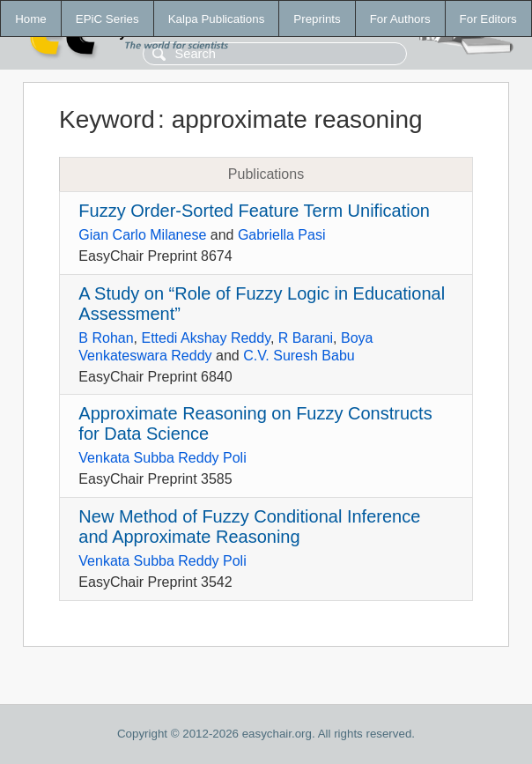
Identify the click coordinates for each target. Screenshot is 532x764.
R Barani (306, 338)
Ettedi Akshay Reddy (205, 338)
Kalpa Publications (217, 19)
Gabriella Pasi (282, 235)
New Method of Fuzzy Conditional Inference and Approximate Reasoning (249, 527)
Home (31, 19)
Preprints (317, 19)
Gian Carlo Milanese (142, 235)
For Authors (400, 19)
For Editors (488, 19)
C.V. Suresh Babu (299, 356)
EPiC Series (107, 19)
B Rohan (106, 338)
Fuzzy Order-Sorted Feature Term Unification (254, 211)
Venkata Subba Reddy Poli (162, 458)
